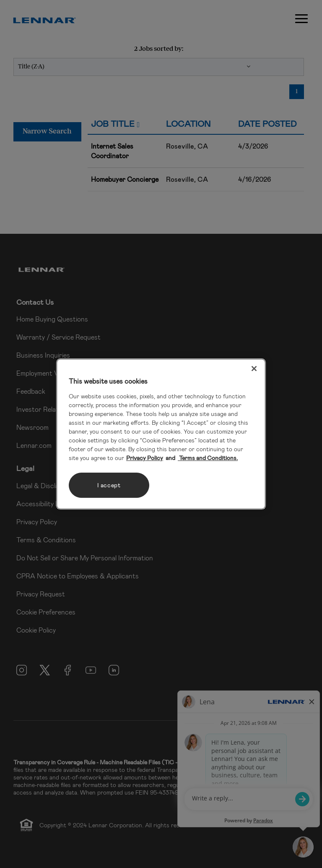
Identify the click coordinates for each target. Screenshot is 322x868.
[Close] (254, 369)
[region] (161, 434)
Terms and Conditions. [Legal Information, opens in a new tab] (208, 458)
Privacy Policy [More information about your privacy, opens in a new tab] (145, 458)
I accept (109, 485)
